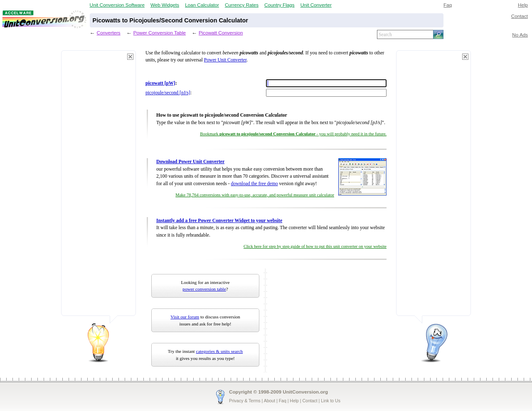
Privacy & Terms (245, 401)
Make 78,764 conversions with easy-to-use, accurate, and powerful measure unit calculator (255, 195)
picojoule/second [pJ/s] (168, 93)
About (270, 401)
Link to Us (331, 401)
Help (523, 5)
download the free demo (255, 184)
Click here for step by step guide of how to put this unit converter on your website (315, 246)
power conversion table (204, 289)
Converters (109, 33)
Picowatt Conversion (221, 33)
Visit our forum (185, 317)
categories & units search (219, 351)
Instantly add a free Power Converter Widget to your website (219, 221)
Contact (520, 16)
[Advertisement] (99, 187)
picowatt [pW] (160, 83)
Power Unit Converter (225, 60)
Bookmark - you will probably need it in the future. (293, 134)
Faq (448, 5)
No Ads (520, 35)
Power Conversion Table (160, 33)
